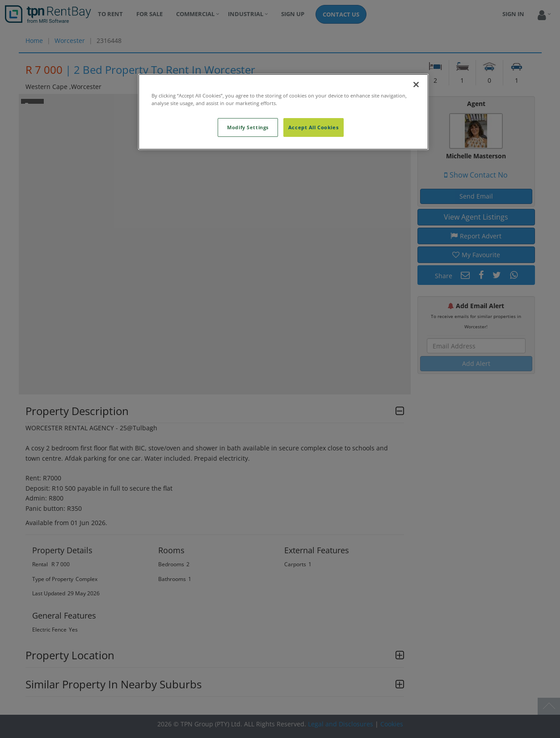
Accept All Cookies (313, 127)
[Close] (416, 85)
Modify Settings (248, 127)
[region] (283, 112)
